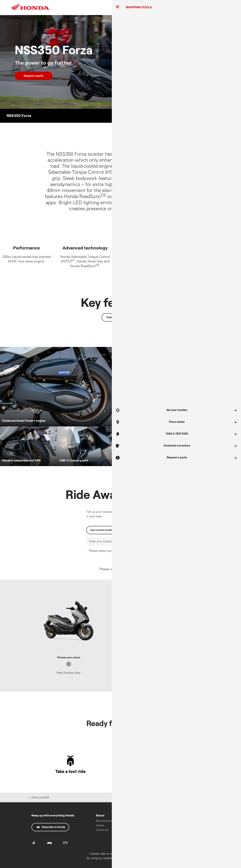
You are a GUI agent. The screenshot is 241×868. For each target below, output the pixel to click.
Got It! (202, 439)
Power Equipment (186, 829)
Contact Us (102, 830)
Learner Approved (159, 825)
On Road (154, 834)
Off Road (154, 829)
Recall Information (133, 821)
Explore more (114, 317)
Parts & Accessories (129, 827)
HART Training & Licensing (185, 840)
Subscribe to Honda (51, 827)
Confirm (217, 864)
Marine (180, 834)
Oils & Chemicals (132, 833)
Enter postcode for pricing (155, 620)
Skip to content (0, 0)
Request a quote (34, 76)
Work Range (156, 838)
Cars (179, 825)
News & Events (104, 821)
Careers (100, 825)
